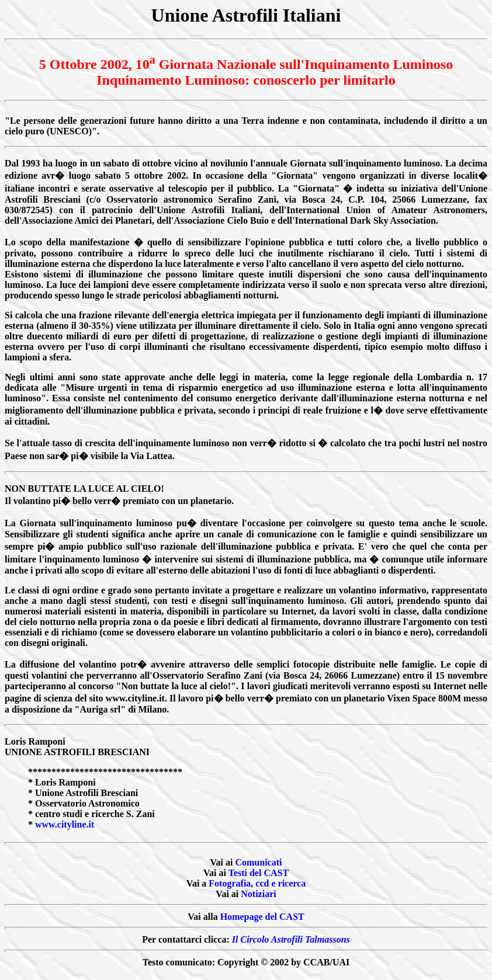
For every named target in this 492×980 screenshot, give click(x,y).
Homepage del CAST (262, 917)
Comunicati (258, 862)
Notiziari (258, 894)
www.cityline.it (65, 824)
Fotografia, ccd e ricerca (257, 883)
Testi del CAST (259, 873)
